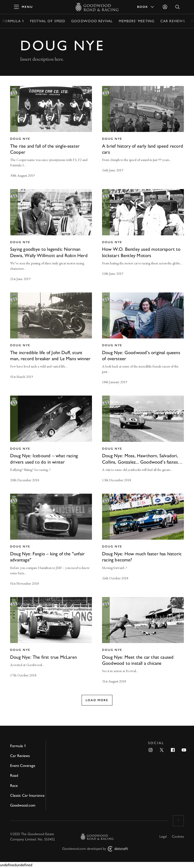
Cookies (178, 837)
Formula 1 (13, 21)
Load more (97, 700)
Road (14, 775)
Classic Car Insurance (27, 795)
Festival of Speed (48, 21)
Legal (163, 837)
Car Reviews (173, 21)
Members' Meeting (137, 21)
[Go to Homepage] (97, 7)
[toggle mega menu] (23, 7)
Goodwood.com (23, 805)
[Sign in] (165, 7)
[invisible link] (51, 133)
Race (14, 785)
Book (146, 7)
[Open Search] (178, 7)
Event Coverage (23, 766)
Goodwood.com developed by (97, 849)
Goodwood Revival (92, 21)
